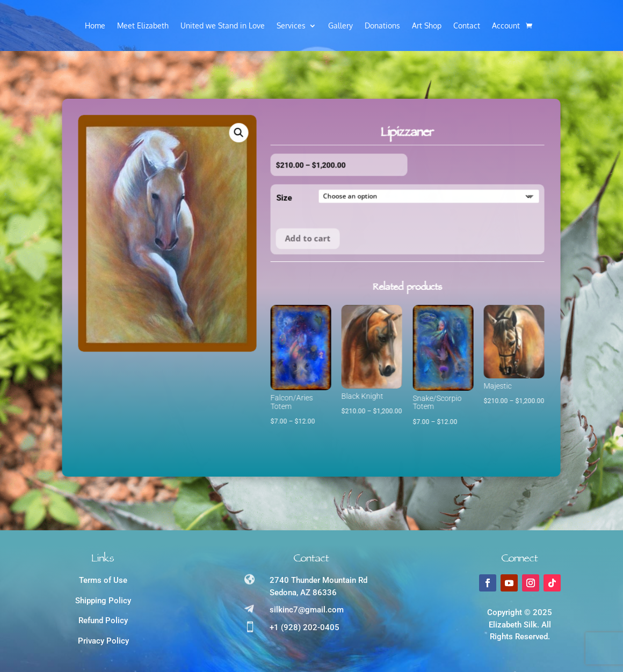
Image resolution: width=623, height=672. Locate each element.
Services (291, 26)
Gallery (341, 26)
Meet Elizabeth (143, 26)
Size (191, 211)
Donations (382, 26)
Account (506, 26)
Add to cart (215, 251)
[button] (146, 177)
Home (95, 26)
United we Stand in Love (223, 26)
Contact (467, 26)
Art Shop (427, 26)
